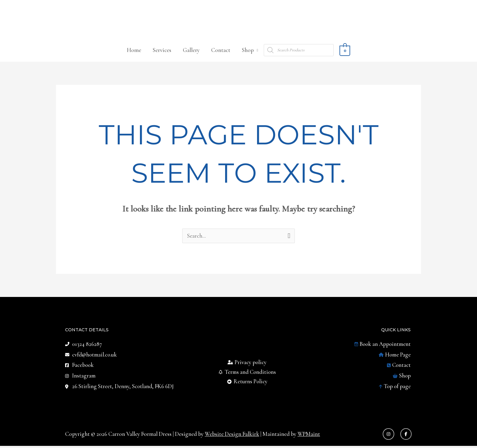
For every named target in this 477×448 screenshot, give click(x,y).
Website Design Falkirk (232, 436)
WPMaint (309, 436)
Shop (248, 51)
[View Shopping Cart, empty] (345, 51)
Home (134, 51)
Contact (221, 51)
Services (162, 51)
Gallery (191, 51)
